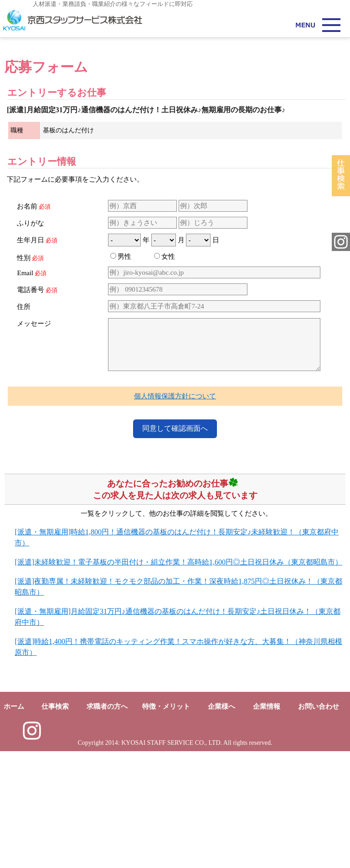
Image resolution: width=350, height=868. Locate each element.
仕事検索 (55, 823)
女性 (165, 373)
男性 (121, 373)
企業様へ (221, 823)
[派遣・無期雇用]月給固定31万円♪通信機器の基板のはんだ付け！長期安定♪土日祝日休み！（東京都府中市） (178, 734)
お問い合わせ (319, 823)
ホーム (14, 823)
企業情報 (267, 823)
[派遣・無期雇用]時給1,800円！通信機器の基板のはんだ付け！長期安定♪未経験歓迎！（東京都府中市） (177, 654)
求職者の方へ (107, 823)
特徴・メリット (166, 823)
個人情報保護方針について (175, 513)
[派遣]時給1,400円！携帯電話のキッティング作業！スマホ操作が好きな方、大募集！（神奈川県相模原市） (178, 764)
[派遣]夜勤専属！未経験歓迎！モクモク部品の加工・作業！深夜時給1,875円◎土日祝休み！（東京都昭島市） (178, 703)
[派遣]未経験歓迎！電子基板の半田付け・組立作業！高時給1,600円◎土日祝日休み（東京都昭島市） (178, 679)
